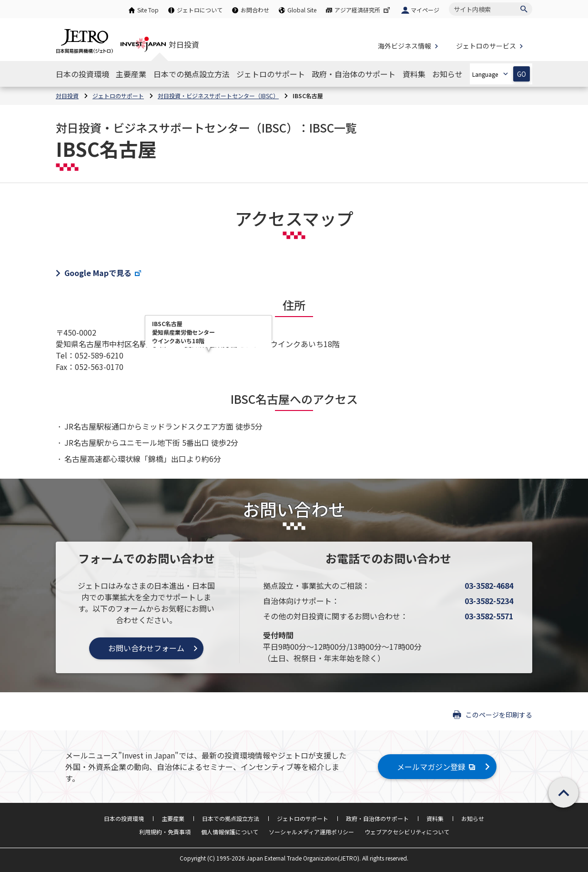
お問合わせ (255, 10)
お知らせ (473, 818)
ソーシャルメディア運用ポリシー (311, 832)
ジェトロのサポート (303, 818)
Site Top (148, 10)
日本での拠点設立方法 (231, 818)
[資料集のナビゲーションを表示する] (414, 74)
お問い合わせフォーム (146, 648)
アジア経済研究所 (363, 10)
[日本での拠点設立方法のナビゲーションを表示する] (192, 74)
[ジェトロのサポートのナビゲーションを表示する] (271, 74)
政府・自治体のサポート (377, 818)
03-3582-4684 (489, 585)
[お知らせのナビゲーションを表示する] (447, 74)
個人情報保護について (230, 832)
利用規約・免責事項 (165, 832)
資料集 (435, 818)
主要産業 (173, 818)
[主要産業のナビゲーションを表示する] (131, 74)
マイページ (425, 10)
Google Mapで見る (103, 273)
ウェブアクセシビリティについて (407, 832)
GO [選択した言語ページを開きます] (522, 74)
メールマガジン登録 (437, 767)
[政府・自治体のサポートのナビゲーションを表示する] (354, 74)
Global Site (302, 10)
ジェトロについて (200, 10)
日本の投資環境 (124, 818)
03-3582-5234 (489, 601)
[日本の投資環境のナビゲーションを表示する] (82, 74)
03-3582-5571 (489, 616)
